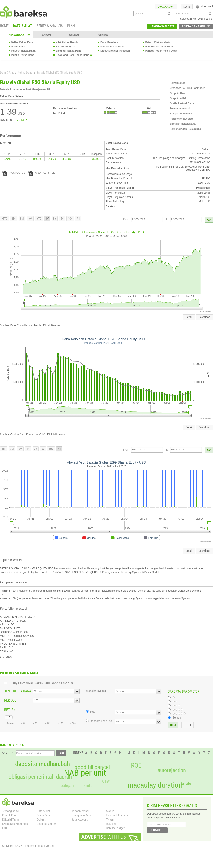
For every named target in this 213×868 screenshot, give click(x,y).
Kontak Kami (10, 815)
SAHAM (47, 35)
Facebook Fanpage (117, 815)
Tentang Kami (10, 811)
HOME (4, 26)
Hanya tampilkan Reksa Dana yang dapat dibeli (43, 683)
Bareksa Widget (115, 828)
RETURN (10, 710)
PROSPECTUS (14, 173)
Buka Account (79, 819)
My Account (204, 6)
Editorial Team (11, 819)
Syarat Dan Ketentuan (15, 824)
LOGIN (187, 7)
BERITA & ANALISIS (50, 26)
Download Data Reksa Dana (72, 55)
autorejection (172, 770)
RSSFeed (111, 824)
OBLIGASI (75, 35)
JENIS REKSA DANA (18, 691)
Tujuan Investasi (180, 109)
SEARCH (8, 753)
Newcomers (18, 47)
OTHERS (103, 35)
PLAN (71, 26)
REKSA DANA (16, 35)
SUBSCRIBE (157, 830)
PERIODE (10, 700)
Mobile (110, 811)
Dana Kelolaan (109, 42)
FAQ (4, 828)
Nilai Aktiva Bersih (67, 42)
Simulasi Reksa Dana (68, 51)
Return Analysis (65, 47)
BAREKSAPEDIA (12, 745)
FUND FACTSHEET (42, 173)
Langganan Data (81, 815)
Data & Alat (7, 73)
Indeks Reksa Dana (22, 55)
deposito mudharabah (42, 764)
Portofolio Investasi (182, 119)
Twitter (110, 819)
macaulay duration (155, 785)
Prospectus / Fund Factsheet (187, 88)
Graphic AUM (178, 98)
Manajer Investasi (97, 691)
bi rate (186, 783)
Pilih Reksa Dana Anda (159, 47)
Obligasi (42, 819)
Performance (178, 83)
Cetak (189, 317)
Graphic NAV (178, 93)
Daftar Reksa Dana (22, 42)
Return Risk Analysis (158, 42)
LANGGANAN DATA (162, 26)
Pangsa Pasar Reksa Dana (161, 51)
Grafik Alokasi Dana (182, 103)
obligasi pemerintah (78, 786)
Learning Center (46, 824)
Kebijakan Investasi (182, 114)
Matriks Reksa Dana (112, 47)
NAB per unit (85, 773)
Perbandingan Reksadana (185, 129)
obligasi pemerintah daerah (40, 777)
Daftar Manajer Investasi (115, 51)
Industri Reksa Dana (23, 51)
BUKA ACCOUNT (166, 7)
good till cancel (92, 767)
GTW (106, 781)
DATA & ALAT (22, 26)
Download (204, 317)
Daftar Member (80, 811)
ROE (136, 765)
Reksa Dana (25, 73)
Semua (177, 718)
